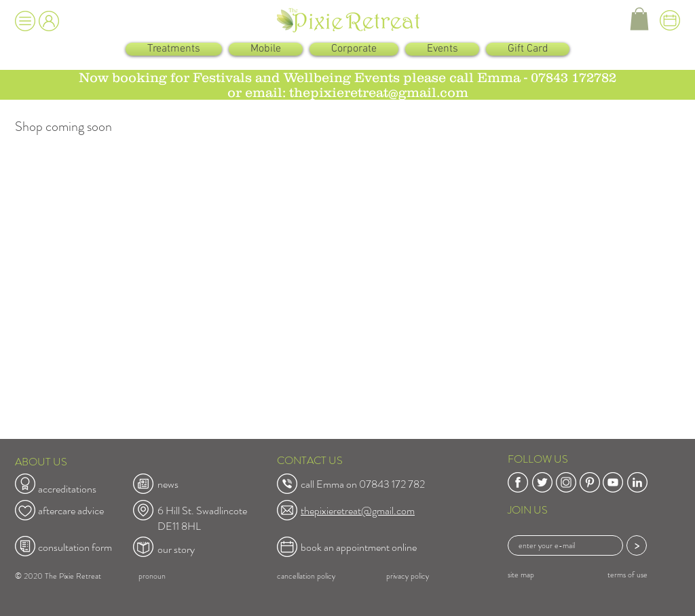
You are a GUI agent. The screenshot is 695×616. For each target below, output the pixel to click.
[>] (637, 545)
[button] (25, 21)
